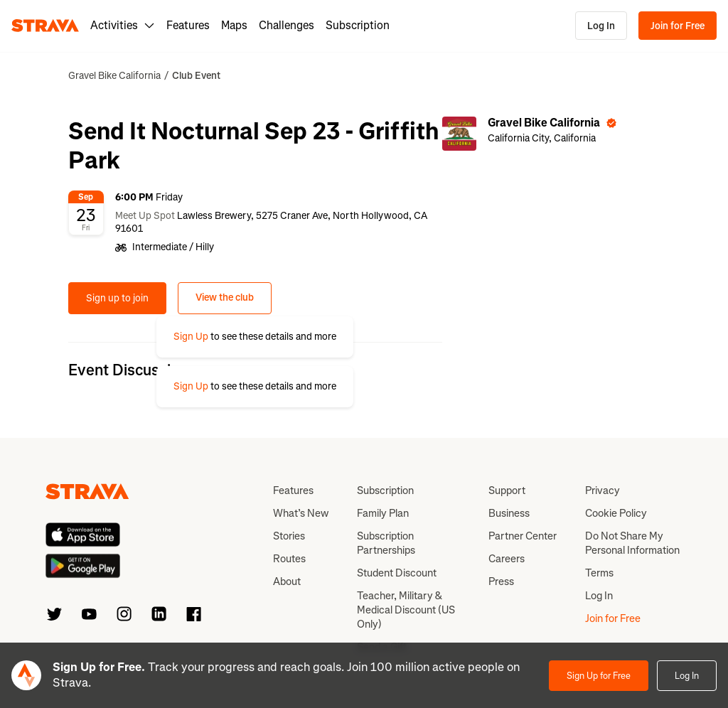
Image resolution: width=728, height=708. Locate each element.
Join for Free (678, 26)
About (287, 581)
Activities (123, 25)
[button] (255, 337)
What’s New (301, 513)
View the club (225, 297)
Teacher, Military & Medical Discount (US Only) (406, 610)
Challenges (287, 25)
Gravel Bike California (114, 76)
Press (501, 581)
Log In (601, 26)
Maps (234, 25)
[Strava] (45, 26)
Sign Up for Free (599, 676)
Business (509, 513)
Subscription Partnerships (386, 543)
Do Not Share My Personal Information (632, 543)
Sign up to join (117, 298)
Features (188, 25)
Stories (289, 536)
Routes (289, 559)
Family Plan (383, 513)
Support (507, 490)
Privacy (603, 490)
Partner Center (523, 536)
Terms (599, 573)
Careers (507, 559)
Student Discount (397, 573)
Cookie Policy (616, 513)
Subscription (358, 25)
